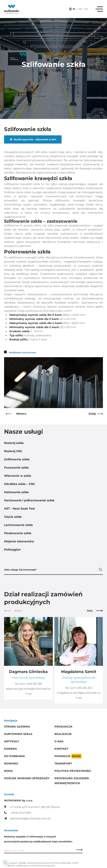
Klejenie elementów (19, 541)
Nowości (11, 764)
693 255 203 (85, 688)
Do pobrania (14, 756)
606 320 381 (34, 684)
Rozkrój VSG (13, 451)
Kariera (10, 749)
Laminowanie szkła (18, 525)
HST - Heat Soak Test (19, 509)
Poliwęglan (12, 550)
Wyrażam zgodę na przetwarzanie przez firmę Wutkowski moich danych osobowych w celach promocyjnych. (43, 864)
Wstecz (16, 414)
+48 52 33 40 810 (18, 813)
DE (86, 9)
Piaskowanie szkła (18, 533)
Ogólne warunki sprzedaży (27, 778)
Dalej (96, 414)
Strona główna (17, 727)
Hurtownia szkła (18, 734)
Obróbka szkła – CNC (20, 484)
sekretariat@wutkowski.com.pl (27, 818)
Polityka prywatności (73, 771)
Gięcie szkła (13, 517)
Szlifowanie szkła (17, 459)
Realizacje (63, 734)
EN (80, 9)
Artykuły (12, 741)
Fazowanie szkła (16, 468)
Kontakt (61, 749)
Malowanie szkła (16, 492)
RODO (8, 771)
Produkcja (63, 727)
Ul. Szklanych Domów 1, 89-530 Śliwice (32, 807)
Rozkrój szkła (14, 443)
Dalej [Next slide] (95, 611)
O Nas (59, 741)
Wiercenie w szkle (18, 476)
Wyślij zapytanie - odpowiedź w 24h (33, 139)
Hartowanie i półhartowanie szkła (29, 500)
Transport (63, 764)
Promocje (68, 756)
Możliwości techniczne (20, 352)
